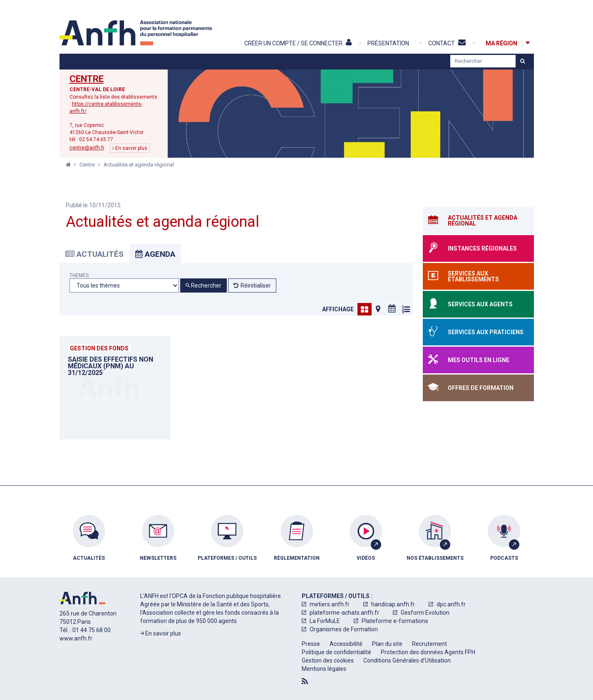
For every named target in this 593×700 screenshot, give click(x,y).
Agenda (155, 254)
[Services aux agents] (478, 304)
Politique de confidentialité (336, 652)
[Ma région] (501, 43)
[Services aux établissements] (478, 276)
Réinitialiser (256, 285)
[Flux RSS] (305, 681)
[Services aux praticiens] (478, 332)
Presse (311, 644)
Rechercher (203, 285)
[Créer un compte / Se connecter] (305, 43)
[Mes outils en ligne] (478, 360)
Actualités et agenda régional (139, 165)
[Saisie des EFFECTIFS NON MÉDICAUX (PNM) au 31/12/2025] (115, 388)
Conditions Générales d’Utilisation (407, 660)
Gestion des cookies (328, 660)
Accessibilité (346, 644)
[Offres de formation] (478, 388)
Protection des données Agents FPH (428, 652)
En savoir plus (130, 148)
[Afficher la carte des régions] (528, 43)
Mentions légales (324, 669)
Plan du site (387, 644)
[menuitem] (89, 544)
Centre (87, 79)
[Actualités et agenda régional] (478, 221)
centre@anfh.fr (87, 148)
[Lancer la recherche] (522, 61)
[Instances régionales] (478, 248)
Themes (79, 276)
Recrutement (429, 644)
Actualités (94, 254)
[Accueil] (137, 33)
